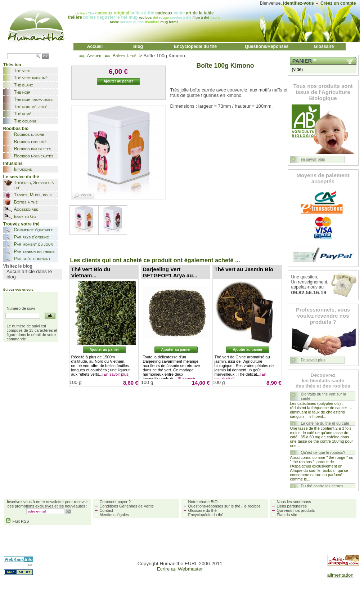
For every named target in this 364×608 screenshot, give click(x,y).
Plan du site (287, 515)
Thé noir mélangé (31, 107)
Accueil (95, 46)
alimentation (340, 575)
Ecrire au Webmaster (180, 569)
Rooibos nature (29, 134)
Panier (302, 61)
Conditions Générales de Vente (127, 506)
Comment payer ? (115, 502)
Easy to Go (25, 216)
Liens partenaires (292, 506)
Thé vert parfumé (31, 78)
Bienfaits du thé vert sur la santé (324, 396)
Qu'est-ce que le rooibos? (323, 452)
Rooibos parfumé (30, 142)
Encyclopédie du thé (195, 46)
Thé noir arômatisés (33, 99)
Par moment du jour (33, 244)
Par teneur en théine (34, 251)
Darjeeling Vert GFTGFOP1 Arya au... (170, 272)
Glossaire (324, 46)
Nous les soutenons (294, 502)
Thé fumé (23, 114)
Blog (138, 46)
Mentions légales (114, 515)
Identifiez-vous (298, 3)
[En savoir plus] (116, 374)
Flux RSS (18, 521)
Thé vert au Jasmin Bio (244, 269)
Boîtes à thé (26, 202)
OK (45, 56)
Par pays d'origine (32, 237)
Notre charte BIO (203, 502)
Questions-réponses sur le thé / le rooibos (224, 506)
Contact (106, 510)
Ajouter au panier (104, 350)
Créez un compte (338, 3)
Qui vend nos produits (296, 510)
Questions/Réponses (267, 46)
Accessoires (26, 209)
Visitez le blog (18, 266)
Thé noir (22, 92)
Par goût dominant (32, 259)
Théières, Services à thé (34, 185)
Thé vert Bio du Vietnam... (91, 272)
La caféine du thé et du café (325, 423)
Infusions (23, 169)
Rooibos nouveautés (34, 156)
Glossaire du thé (203, 510)
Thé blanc (24, 85)
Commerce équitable (34, 230)
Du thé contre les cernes (322, 486)
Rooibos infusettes (33, 149)
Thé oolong (25, 121)
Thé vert (23, 71)
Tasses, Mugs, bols (33, 195)
